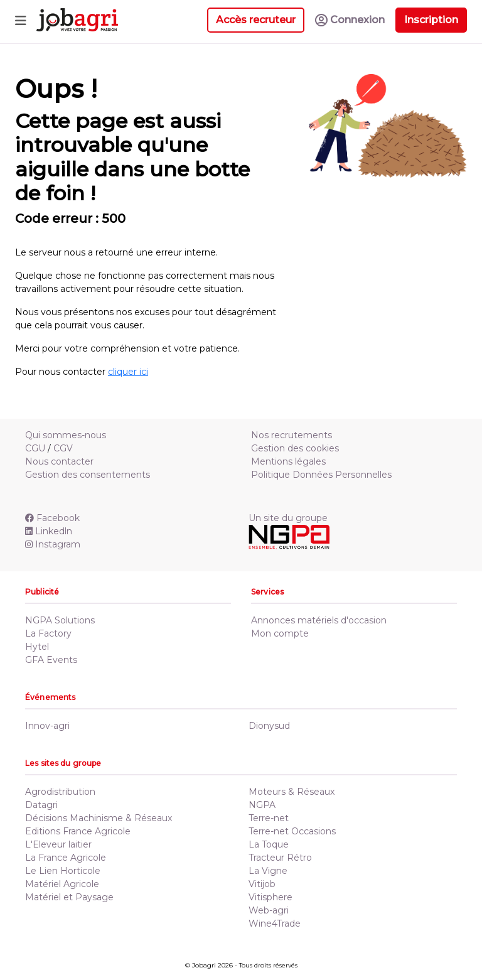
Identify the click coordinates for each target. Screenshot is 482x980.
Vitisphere (270, 897)
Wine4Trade (275, 923)
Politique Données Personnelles (321, 475)
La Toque (269, 844)
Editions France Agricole (78, 831)
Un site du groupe (288, 518)
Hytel (37, 647)
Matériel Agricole (62, 884)
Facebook (52, 518)
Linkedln (49, 531)
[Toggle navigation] (21, 20)
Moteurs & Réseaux (292, 792)
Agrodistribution (60, 792)
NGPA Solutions (60, 620)
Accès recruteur (256, 20)
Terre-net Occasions (292, 831)
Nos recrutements (292, 435)
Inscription (431, 20)
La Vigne (268, 871)
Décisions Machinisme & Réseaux (99, 818)
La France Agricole (66, 858)
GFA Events (51, 660)
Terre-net (269, 818)
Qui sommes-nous (66, 435)
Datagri (41, 805)
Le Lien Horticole (63, 871)
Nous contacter (59, 461)
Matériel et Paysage (69, 897)
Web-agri (269, 910)
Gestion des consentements (88, 475)
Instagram (53, 544)
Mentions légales (288, 461)
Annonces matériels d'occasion (319, 620)
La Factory (48, 633)
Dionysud (269, 726)
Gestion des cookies (295, 448)
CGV (63, 448)
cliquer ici (128, 372)
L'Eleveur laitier (58, 844)
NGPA (262, 805)
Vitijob (262, 884)
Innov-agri (47, 726)
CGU (35, 448)
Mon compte (280, 633)
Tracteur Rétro (280, 858)
